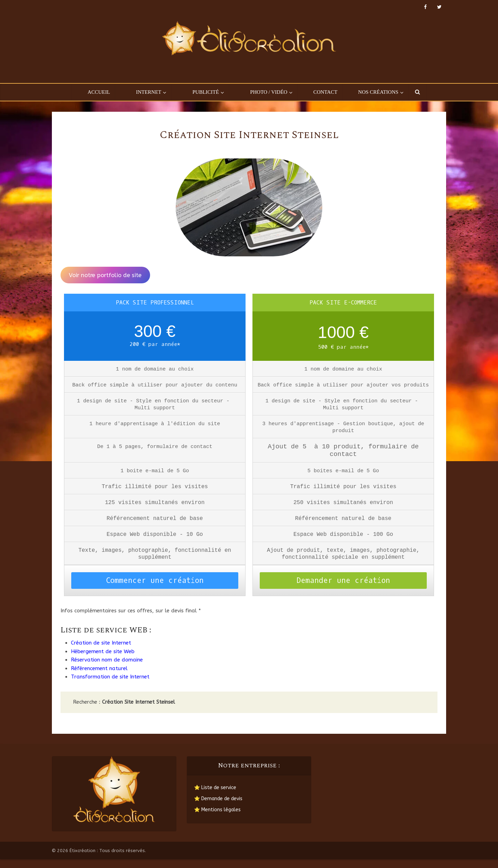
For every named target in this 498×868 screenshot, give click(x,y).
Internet (149, 92)
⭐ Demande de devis (218, 807)
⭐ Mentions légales (217, 818)
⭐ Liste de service (215, 796)
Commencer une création (155, 589)
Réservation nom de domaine (107, 668)
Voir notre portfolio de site (105, 275)
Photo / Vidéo (269, 92)
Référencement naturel (99, 677)
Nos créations (378, 92)
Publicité (206, 92)
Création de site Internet (101, 651)
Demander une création (343, 589)
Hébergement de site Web (103, 660)
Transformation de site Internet (110, 685)
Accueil (99, 92)
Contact (325, 92)
